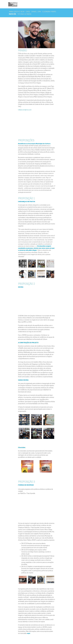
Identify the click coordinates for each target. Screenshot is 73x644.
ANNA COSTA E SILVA (17, 12)
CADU (28, 12)
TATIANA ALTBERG (24, 14)
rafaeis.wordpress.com (25, 110)
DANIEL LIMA (36, 12)
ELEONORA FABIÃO (49, 12)
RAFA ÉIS (12, 14)
